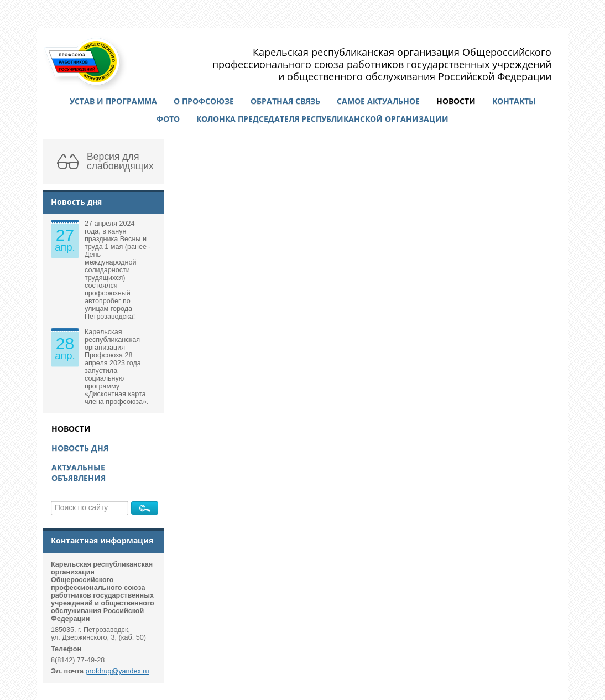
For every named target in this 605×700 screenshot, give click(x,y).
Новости (456, 101)
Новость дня (80, 448)
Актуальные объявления (79, 473)
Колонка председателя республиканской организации (322, 119)
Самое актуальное (378, 101)
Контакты (514, 101)
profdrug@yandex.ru (118, 671)
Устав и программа (113, 101)
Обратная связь (285, 101)
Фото (168, 119)
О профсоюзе (204, 101)
